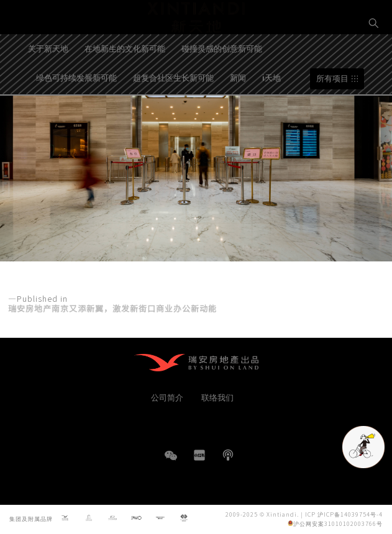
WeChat (171, 462)
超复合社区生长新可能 (173, 108)
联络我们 (217, 397)
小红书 (199, 455)
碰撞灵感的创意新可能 (222, 79)
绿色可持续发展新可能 (76, 108)
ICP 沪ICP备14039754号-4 (344, 514)
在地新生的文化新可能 (125, 79)
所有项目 (332, 109)
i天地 (271, 108)
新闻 (238, 108)
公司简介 (167, 397)
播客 (228, 455)
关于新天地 (48, 79)
